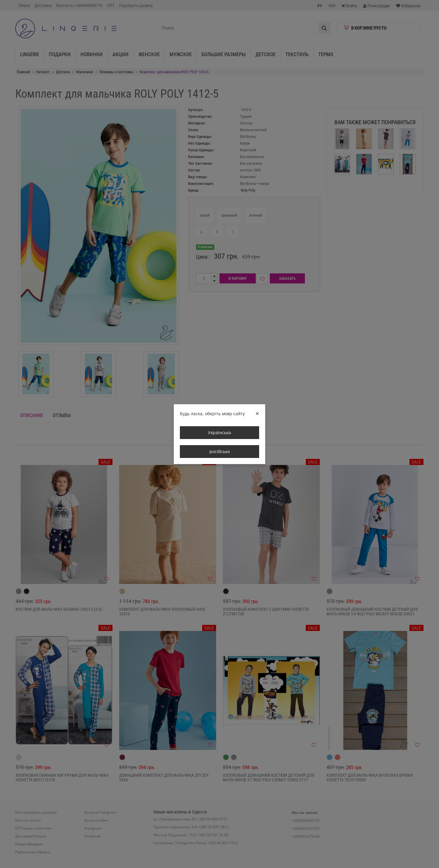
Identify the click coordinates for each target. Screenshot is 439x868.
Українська (220, 432)
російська (220, 451)
